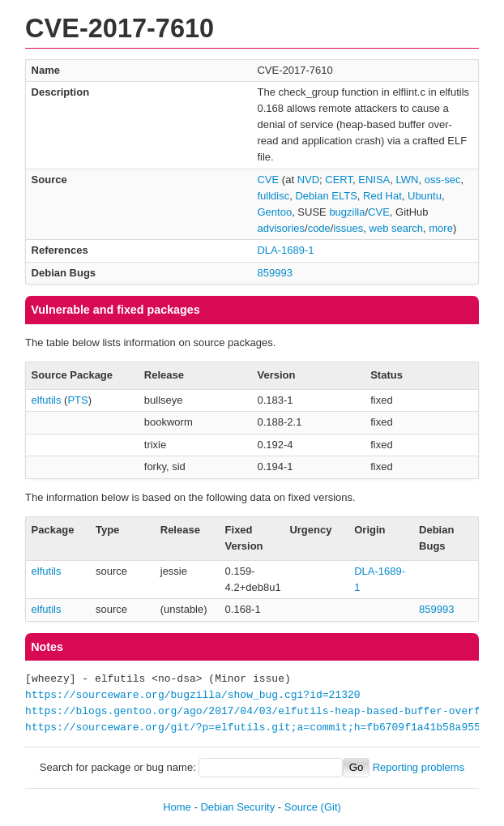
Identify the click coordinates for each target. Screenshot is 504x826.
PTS (77, 400)
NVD (308, 180)
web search (396, 228)
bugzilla (347, 212)
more (441, 228)
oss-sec (443, 180)
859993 (274, 273)
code (319, 228)
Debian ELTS (326, 196)
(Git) (331, 807)
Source (301, 807)
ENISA (374, 180)
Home (177, 807)
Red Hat (382, 196)
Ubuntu (425, 196)
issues (348, 228)
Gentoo (274, 212)
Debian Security (237, 807)
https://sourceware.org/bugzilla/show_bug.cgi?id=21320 (192, 695)
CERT (339, 180)
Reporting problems (419, 767)
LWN (408, 180)
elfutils (47, 400)
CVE (268, 180)
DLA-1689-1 (285, 250)
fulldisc (273, 196)
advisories (281, 228)
